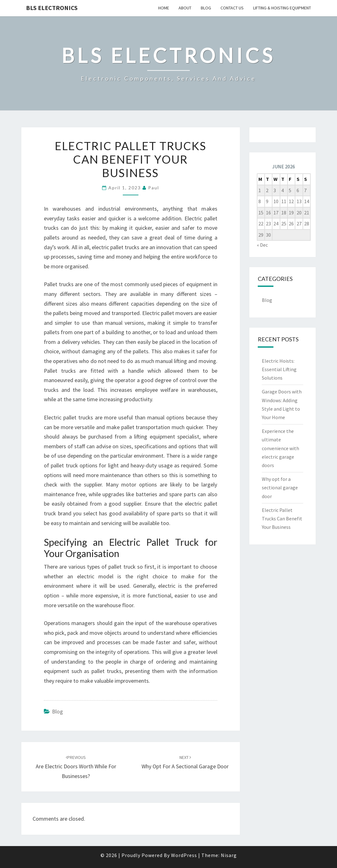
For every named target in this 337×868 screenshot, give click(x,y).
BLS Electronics (52, 8)
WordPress (184, 855)
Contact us (232, 8)
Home (164, 8)
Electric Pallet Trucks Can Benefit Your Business (282, 518)
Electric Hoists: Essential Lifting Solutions (279, 369)
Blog (206, 8)
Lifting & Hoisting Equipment (282, 8)
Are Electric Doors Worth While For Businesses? (76, 767)
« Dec (262, 245)
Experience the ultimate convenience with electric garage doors (280, 448)
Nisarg (229, 855)
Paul (154, 188)
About (185, 8)
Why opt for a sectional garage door (280, 487)
